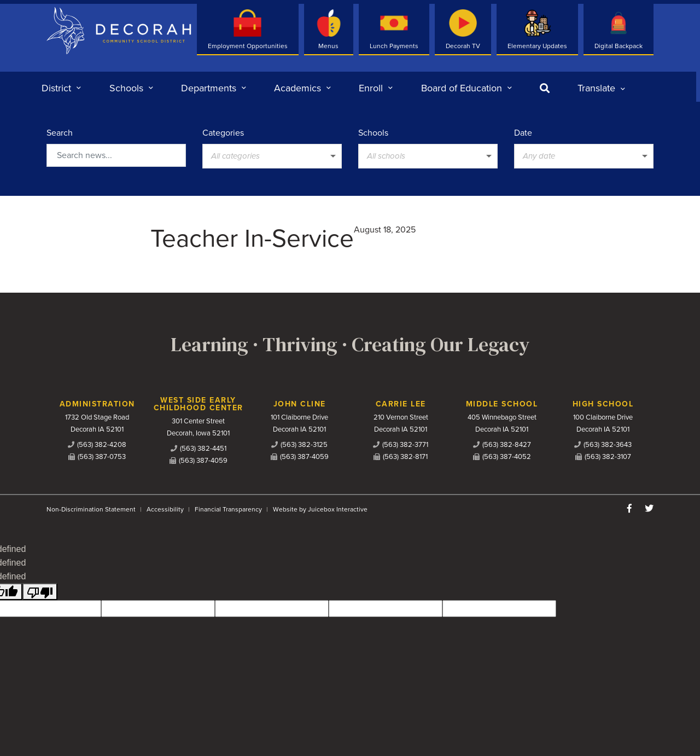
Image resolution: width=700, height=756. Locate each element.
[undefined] (40, 592)
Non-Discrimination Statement (91, 509)
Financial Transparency (228, 509)
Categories (223, 133)
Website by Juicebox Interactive (320, 509)
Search (60, 133)
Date (523, 133)
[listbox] (601, 88)
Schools (373, 133)
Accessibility (165, 509)
